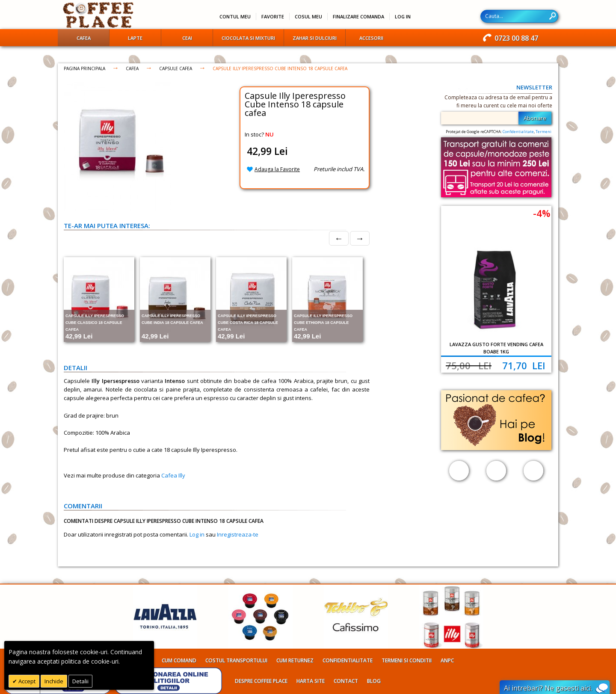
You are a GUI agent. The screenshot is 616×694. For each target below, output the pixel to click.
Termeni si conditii (407, 660)
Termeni (543, 132)
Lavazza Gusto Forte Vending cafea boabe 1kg (496, 348)
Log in (197, 534)
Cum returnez (295, 660)
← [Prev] (339, 238)
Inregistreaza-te (238, 534)
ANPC (447, 660)
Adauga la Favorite (277, 169)
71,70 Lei (524, 365)
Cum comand (179, 660)
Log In (403, 16)
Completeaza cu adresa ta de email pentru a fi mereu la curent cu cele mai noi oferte (498, 101)
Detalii (80, 681)
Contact (346, 681)
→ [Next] (360, 238)
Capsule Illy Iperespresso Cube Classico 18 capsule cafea (95, 323)
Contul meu (235, 16)
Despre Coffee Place (261, 681)
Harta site (311, 681)
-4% (542, 213)
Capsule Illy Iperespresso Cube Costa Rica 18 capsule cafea (248, 323)
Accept (26, 681)
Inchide (54, 681)
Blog (374, 681)
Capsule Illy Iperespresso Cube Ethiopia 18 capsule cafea (323, 323)
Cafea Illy (173, 475)
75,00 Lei (469, 365)
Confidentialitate (518, 132)
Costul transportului (236, 660)
